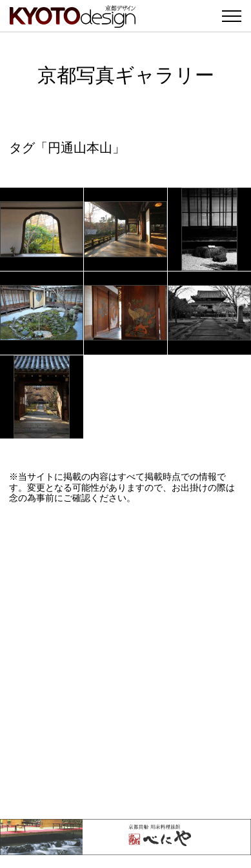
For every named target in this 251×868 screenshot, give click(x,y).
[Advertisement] (126, 661)
